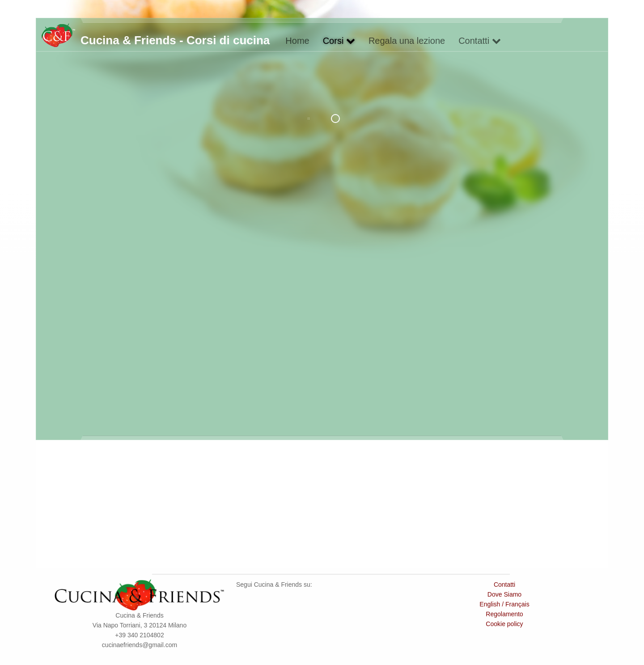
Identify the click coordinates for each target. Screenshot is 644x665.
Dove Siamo (504, 594)
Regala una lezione (407, 41)
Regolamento (504, 614)
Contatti (480, 41)
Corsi (339, 41)
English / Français (504, 604)
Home (297, 41)
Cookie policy (504, 624)
